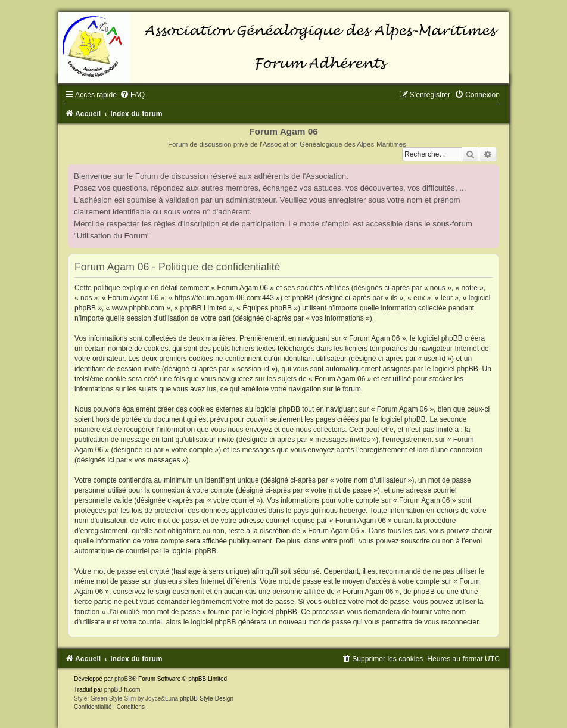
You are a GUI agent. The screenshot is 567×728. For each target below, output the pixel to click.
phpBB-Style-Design (207, 699)
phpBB (123, 679)
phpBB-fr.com (122, 690)
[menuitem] (132, 95)
